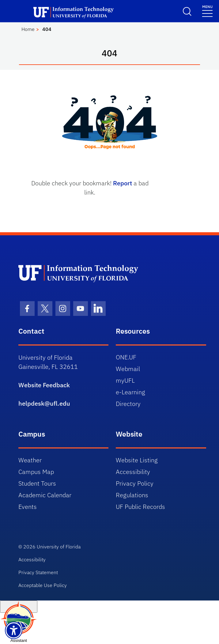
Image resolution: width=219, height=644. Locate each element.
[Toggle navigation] (207, 11)
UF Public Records (140, 507)
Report (123, 183)
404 (47, 29)
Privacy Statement (38, 572)
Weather (30, 460)
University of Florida (59, 547)
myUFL (125, 380)
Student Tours (37, 483)
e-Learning (130, 392)
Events (28, 507)
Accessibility (133, 472)
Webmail (128, 369)
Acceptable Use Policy (43, 585)
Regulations (132, 495)
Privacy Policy (135, 483)
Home (28, 29)
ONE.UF (126, 357)
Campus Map (36, 472)
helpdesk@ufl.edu (44, 403)
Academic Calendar (45, 495)
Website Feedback (44, 385)
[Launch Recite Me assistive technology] (14, 630)
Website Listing (137, 460)
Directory (128, 404)
